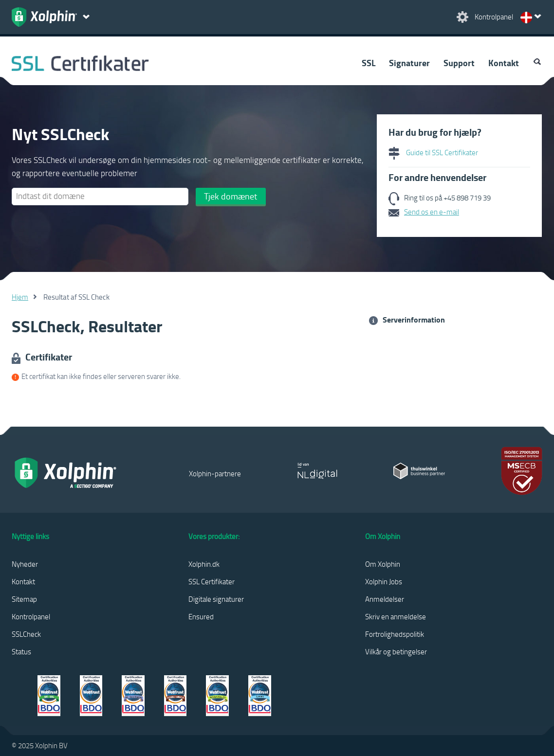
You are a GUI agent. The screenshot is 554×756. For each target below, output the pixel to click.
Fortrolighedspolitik (395, 634)
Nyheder (25, 564)
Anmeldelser (385, 599)
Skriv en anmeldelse (396, 616)
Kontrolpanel (31, 616)
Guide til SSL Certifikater (433, 152)
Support (459, 63)
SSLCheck (26, 634)
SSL (369, 63)
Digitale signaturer (216, 599)
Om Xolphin (383, 564)
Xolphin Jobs (384, 581)
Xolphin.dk (204, 564)
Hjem (20, 297)
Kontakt (504, 63)
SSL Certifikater (212, 581)
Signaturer (409, 63)
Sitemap (24, 599)
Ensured (201, 616)
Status (21, 651)
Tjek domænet (231, 196)
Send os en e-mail (432, 212)
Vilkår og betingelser (396, 651)
